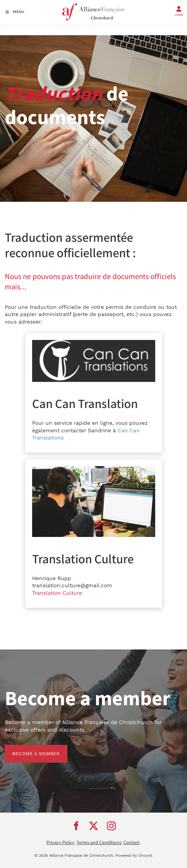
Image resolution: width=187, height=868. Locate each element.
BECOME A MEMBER (29, 748)
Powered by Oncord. (134, 856)
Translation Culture (57, 593)
